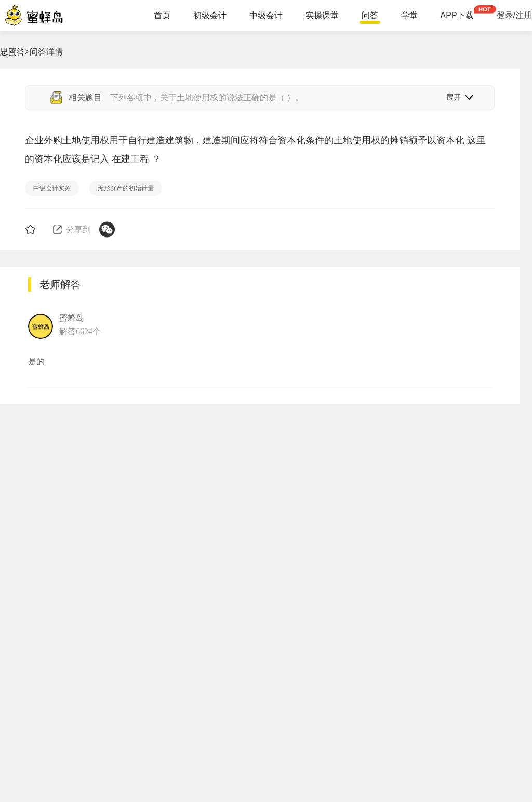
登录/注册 (514, 16)
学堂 (409, 16)
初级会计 (210, 16)
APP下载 (457, 16)
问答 (370, 16)
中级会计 (266, 16)
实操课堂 (322, 16)
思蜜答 (12, 52)
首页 (162, 16)
